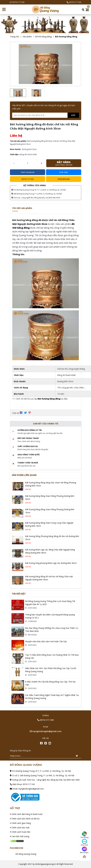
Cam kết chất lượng (20, 836)
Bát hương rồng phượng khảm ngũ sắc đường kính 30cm (51, 563)
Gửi (73, 115)
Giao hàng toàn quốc (29, 455)
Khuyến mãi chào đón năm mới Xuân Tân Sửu (46, 641)
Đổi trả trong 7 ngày (28, 438)
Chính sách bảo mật (20, 828)
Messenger (84, 850)
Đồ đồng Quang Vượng (26, 854)
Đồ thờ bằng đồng (43, 37)
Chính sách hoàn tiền (20, 832)
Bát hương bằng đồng (66, 37)
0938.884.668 (64, 179)
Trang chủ (15, 37)
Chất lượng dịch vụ (28, 446)
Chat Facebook (28, 172)
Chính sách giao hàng (20, 823)
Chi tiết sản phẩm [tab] (22, 208)
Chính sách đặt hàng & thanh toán (26, 814)
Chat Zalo (64, 172)
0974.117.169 (18, 2)
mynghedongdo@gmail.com (46, 731)
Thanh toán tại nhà (28, 463)
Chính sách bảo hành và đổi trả (25, 819)
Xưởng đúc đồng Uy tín (30, 430)
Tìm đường (84, 835)
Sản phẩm (27, 37)
